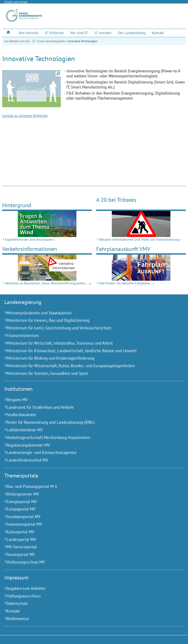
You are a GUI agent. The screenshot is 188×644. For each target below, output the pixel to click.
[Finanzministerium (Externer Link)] (89, 336)
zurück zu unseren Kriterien (25, 116)
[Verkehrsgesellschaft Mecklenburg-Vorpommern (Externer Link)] (89, 438)
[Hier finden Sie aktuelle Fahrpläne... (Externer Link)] (141, 268)
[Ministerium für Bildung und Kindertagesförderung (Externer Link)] (89, 358)
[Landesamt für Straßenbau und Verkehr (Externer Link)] (89, 407)
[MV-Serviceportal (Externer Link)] (89, 547)
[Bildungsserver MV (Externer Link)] (89, 494)
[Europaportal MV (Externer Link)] (89, 509)
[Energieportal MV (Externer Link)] (89, 502)
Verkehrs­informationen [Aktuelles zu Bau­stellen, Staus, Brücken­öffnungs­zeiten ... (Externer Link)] (30, 249)
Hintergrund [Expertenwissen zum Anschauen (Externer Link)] (17, 205)
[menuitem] (9, 33)
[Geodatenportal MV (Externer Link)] (89, 517)
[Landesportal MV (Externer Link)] (89, 540)
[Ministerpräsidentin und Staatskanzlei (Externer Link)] (89, 313)
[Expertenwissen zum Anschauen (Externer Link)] (47, 224)
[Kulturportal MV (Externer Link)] (89, 532)
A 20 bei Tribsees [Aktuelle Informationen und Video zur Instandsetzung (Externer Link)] (116, 200)
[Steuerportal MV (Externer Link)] (89, 555)
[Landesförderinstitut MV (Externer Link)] (89, 460)
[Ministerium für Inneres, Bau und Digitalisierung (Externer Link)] (89, 320)
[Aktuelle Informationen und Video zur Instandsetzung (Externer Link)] (141, 224)
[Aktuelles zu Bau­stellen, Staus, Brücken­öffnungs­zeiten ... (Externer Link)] (47, 268)
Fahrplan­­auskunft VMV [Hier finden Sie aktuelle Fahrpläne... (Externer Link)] (123, 249)
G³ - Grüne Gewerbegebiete (49, 41)
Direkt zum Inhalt (16, 2)
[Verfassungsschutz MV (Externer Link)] (89, 562)
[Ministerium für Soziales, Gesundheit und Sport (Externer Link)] (89, 373)
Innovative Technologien (83, 41)
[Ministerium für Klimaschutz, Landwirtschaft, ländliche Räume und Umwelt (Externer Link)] (89, 351)
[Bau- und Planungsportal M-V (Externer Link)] (89, 486)
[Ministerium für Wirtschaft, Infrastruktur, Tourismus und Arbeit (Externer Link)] (89, 343)
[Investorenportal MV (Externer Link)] (89, 524)
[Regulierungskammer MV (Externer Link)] (89, 445)
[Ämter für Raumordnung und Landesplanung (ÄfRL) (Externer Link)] (89, 422)
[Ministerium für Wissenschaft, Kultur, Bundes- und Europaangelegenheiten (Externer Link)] (89, 366)
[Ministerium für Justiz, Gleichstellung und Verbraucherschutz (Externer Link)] (89, 328)
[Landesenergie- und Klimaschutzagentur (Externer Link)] (89, 453)
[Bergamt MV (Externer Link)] (89, 400)
